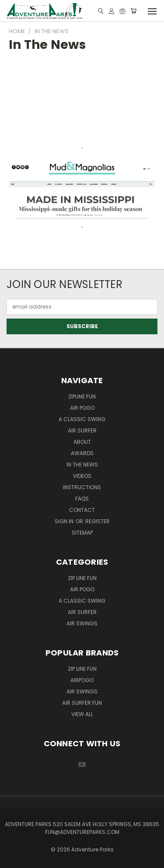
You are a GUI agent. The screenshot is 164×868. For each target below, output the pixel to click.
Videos (82, 476)
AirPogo (82, 680)
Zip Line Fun (82, 578)
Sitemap (82, 533)
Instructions (82, 487)
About (82, 442)
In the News (82, 465)
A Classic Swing (82, 419)
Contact (82, 510)
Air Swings (82, 623)
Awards (82, 453)
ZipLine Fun (82, 396)
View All (82, 714)
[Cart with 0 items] (133, 11)
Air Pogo (82, 408)
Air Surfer (82, 431)
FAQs (82, 499)
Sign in (65, 521)
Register (98, 521)
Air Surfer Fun (82, 703)
